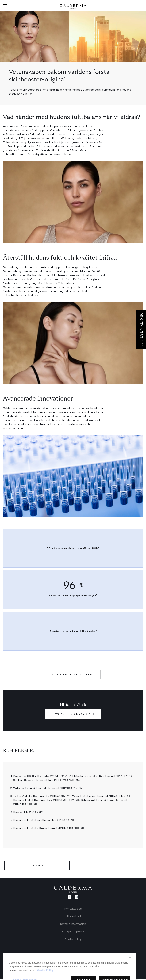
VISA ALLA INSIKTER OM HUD (73, 674)
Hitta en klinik (73, 916)
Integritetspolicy (73, 932)
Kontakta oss (73, 909)
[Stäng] (130, 976)
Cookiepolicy (73, 939)
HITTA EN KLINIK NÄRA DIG (71, 714)
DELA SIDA (37, 866)
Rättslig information (73, 924)
